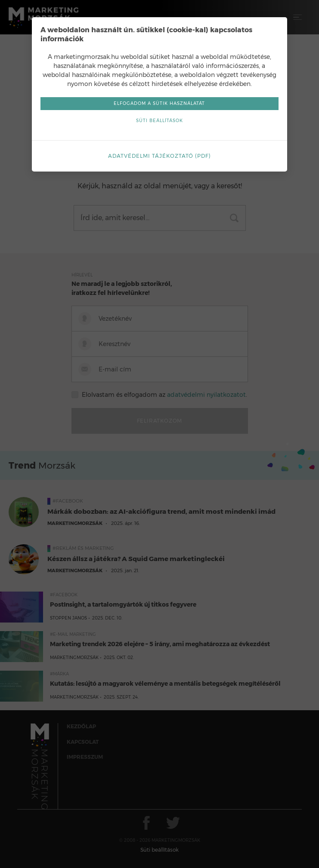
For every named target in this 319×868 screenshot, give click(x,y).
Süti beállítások (159, 121)
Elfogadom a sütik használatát (160, 103)
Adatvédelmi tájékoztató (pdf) (159, 156)
